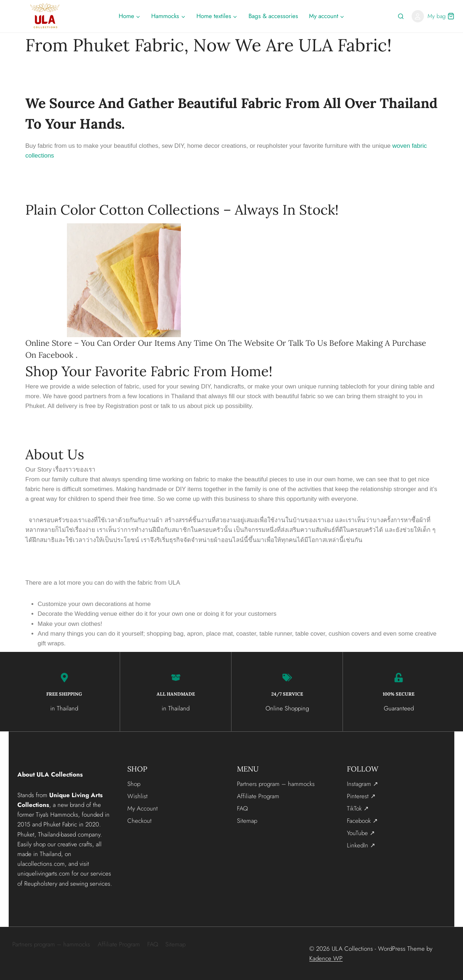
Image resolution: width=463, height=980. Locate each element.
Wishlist (137, 796)
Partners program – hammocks (276, 783)
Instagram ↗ (362, 783)
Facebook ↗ (362, 820)
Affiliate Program (258, 796)
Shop (134, 783)
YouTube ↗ (361, 833)
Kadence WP (326, 958)
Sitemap (247, 820)
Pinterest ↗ (361, 796)
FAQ (242, 808)
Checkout (139, 820)
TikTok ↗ (358, 808)
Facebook (56, 355)
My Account (143, 808)
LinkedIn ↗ (361, 845)
